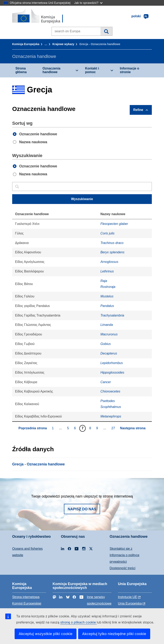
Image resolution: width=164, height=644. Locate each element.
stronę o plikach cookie (79, 622)
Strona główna (21, 70)
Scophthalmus (111, 407)
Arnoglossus (109, 262)
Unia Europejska (130, 603)
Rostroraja (108, 287)
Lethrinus (107, 271)
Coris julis (107, 233)
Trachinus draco (112, 243)
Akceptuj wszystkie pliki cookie (46, 634)
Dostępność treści (122, 568)
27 (114, 428)
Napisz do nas (82, 509)
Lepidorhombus (112, 363)
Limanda (107, 325)
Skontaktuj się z (121, 549)
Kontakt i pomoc (92, 70)
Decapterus (109, 353)
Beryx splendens (112, 252)
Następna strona (133, 428)
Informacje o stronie (130, 70)
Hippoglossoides (112, 372)
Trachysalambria (112, 315)
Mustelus (107, 296)
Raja (104, 281)
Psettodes (108, 401)
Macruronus (109, 334)
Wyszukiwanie (106, 31)
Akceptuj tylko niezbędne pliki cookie (114, 634)
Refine (138, 110)
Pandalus (107, 306)
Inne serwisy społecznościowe (99, 600)
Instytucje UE (127, 597)
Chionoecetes (110, 391)
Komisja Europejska (26, 44)
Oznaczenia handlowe (51, 70)
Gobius (106, 344)
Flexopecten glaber (114, 224)
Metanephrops (111, 416)
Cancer (106, 382)
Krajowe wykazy (63, 44)
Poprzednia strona (33, 428)
